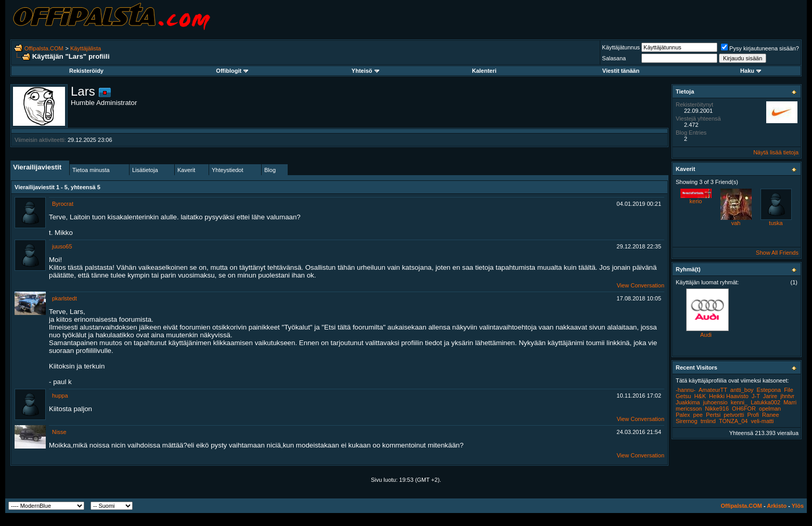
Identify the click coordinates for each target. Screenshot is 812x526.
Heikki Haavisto (729, 396)
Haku (751, 71)
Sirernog (687, 421)
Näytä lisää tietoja (776, 152)
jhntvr (787, 396)
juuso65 (62, 246)
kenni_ (739, 402)
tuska (776, 223)
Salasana (614, 58)
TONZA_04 (733, 421)
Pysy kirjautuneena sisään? (760, 48)
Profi (753, 415)
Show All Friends (777, 253)
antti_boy (742, 390)
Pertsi (713, 415)
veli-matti (763, 421)
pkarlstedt (65, 298)
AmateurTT (713, 390)
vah (736, 223)
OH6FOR (744, 409)
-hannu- (686, 390)
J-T (756, 396)
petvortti (734, 415)
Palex (683, 415)
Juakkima (688, 402)
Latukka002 (765, 402)
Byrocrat (63, 204)
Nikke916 (717, 409)
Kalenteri (484, 71)
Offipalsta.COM (44, 48)
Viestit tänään (621, 71)
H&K (700, 396)
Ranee (770, 415)
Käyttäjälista (86, 48)
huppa (60, 396)
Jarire (770, 396)
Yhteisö (365, 71)
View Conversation (640, 285)
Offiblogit (232, 71)
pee (698, 415)
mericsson (689, 409)
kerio (696, 201)
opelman (770, 409)
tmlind (708, 421)
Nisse (59, 432)
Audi (706, 335)
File (789, 390)
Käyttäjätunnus (621, 47)
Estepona (769, 390)
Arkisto (777, 506)
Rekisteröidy (86, 71)
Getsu (683, 396)
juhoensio (716, 402)
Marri (790, 402)
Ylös (798, 506)
